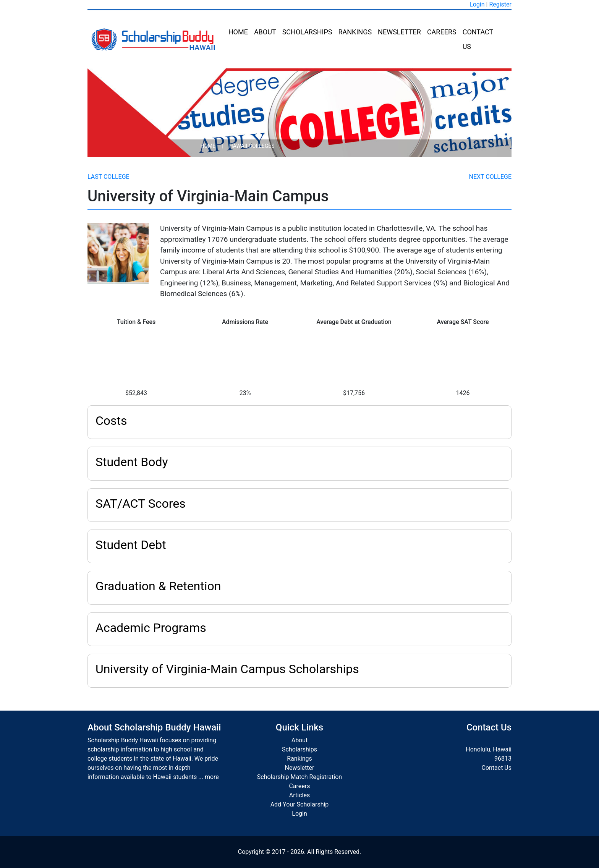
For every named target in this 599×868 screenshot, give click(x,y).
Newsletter (399, 32)
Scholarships (307, 32)
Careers (442, 32)
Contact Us (478, 39)
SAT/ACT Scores (141, 504)
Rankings (355, 32)
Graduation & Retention (158, 586)
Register (500, 4)
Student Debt (131, 545)
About (265, 32)
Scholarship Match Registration (299, 777)
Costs (111, 421)
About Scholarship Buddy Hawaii (154, 727)
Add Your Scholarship (300, 804)
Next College (490, 177)
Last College (108, 177)
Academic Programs (151, 628)
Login (477, 4)
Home (238, 32)
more (212, 777)
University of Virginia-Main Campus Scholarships (227, 669)
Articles (299, 795)
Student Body (132, 462)
